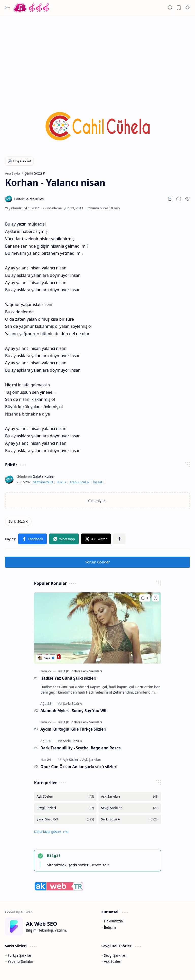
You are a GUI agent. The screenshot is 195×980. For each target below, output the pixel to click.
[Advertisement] (97, 56)
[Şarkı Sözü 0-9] (65, 819)
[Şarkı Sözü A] (72, 703)
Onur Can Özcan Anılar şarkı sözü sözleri (79, 767)
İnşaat (98, 482)
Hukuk (61, 482)
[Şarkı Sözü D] (72, 741)
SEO (36, 482)
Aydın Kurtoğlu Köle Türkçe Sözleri (73, 729)
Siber (43, 482)
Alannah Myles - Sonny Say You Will (74, 711)
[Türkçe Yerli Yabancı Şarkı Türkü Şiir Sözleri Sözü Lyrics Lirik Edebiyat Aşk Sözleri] (32, 8)
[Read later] (170, 199)
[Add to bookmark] (156, 598)
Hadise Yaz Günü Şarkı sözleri (68, 678)
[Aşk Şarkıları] (92, 671)
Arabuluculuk (79, 482)
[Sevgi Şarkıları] (130, 808)
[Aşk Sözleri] (73, 671)
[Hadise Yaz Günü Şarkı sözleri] (97, 628)
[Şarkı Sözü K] (18, 521)
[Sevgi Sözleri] (65, 808)
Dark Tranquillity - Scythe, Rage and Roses (80, 748)
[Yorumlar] (145, 598)
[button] (8, 8)
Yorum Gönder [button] (97, 562)
